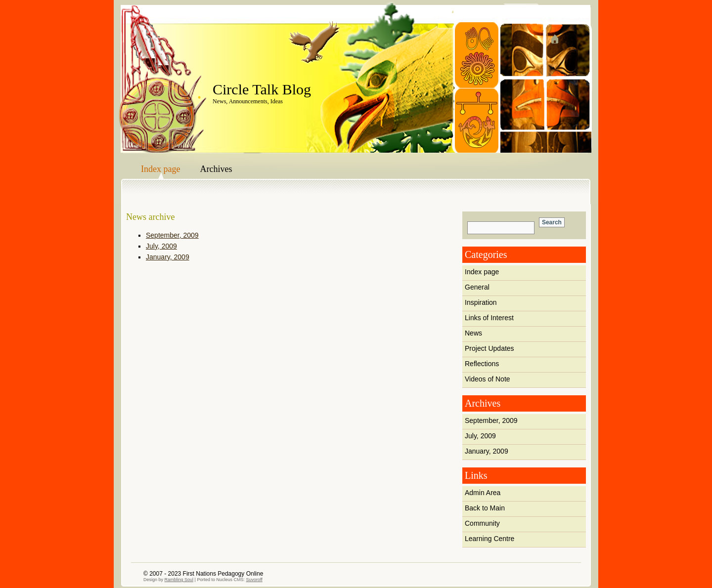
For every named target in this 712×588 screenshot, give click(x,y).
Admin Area (483, 493)
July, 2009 (480, 436)
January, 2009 (487, 451)
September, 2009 (491, 420)
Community (482, 523)
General (477, 287)
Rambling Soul (179, 580)
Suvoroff (254, 580)
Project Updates (489, 348)
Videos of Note (488, 379)
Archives (216, 169)
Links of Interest (489, 318)
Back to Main (485, 508)
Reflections (482, 364)
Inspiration (481, 302)
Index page (160, 169)
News (473, 333)
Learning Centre (489, 539)
